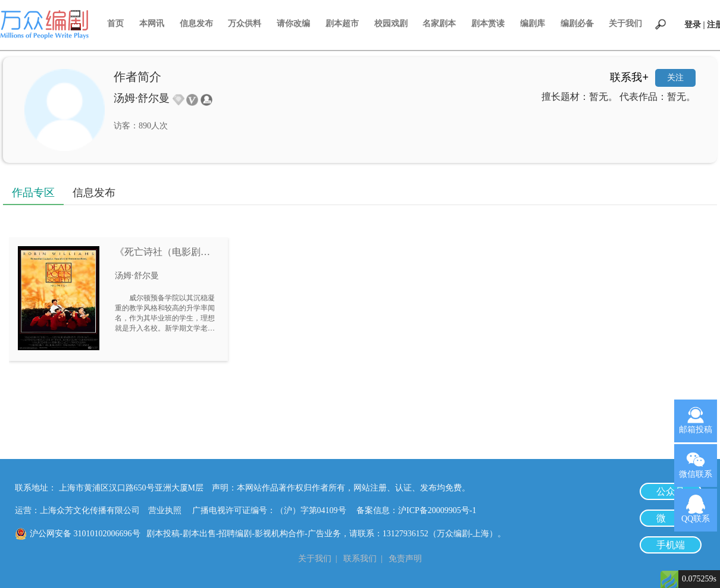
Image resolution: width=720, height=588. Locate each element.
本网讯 (152, 23)
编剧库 (533, 23)
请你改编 (293, 23)
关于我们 (625, 23)
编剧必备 (577, 23)
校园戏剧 (391, 23)
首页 (115, 23)
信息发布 (196, 23)
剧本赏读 (488, 23)
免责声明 (405, 559)
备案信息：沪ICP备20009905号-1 (416, 510)
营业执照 (165, 510)
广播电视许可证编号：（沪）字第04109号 (273, 510)
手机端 (671, 545)
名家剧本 (439, 23)
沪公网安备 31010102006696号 (85, 534)
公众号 (671, 491)
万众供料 (245, 23)
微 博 (671, 518)
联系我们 (360, 559)
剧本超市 (342, 23)
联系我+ (629, 77)
